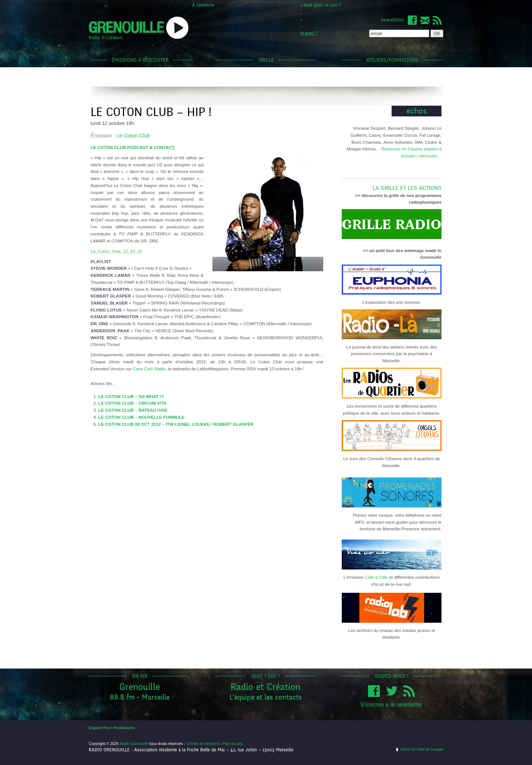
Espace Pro (99, 728)
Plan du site (233, 744)
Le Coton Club (133, 136)
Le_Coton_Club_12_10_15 (116, 251)
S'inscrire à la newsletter (391, 705)
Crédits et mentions (203, 744)
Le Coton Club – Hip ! (151, 112)
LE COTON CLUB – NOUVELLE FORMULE (141, 417)
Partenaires (124, 728)
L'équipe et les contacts (266, 697)
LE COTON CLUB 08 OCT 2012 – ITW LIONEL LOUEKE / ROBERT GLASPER (176, 424)
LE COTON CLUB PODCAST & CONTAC (132, 147)
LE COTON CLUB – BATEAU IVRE (133, 410)
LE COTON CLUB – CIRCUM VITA (132, 403)
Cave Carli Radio (149, 369)
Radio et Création (265, 687)
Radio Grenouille (134, 744)
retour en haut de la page (422, 749)
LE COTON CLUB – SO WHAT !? (131, 396)
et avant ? (309, 33)
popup (177, 28)
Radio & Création (106, 38)
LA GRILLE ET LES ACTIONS (392, 185)
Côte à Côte (376, 577)
